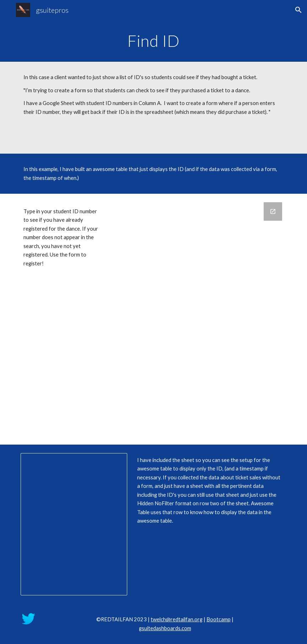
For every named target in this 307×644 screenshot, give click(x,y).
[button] (298, 10)
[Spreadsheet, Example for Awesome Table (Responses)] (74, 524)
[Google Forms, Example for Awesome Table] (199, 319)
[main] (154, 41)
